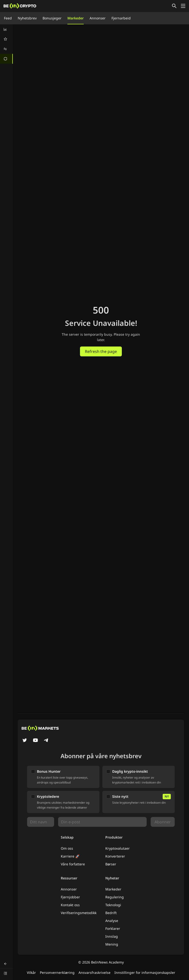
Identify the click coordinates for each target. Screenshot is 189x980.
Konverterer (115, 856)
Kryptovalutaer (118, 848)
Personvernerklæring (57, 972)
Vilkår (31, 972)
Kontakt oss (70, 905)
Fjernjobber (70, 897)
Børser (111, 864)
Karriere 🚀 (70, 856)
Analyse (112, 921)
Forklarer (113, 928)
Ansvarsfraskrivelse (94, 972)
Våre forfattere (73, 864)
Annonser (98, 18)
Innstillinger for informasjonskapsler (145, 972)
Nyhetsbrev (27, 18)
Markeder (76, 18)
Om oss (67, 848)
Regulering (115, 897)
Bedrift (111, 913)
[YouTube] (35, 741)
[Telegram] (46, 741)
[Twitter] (25, 741)
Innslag (112, 936)
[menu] (6, 44)
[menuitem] (6, 29)
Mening (112, 944)
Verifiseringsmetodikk (79, 913)
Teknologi (113, 905)
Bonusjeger (52, 18)
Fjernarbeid (121, 18)
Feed (8, 18)
